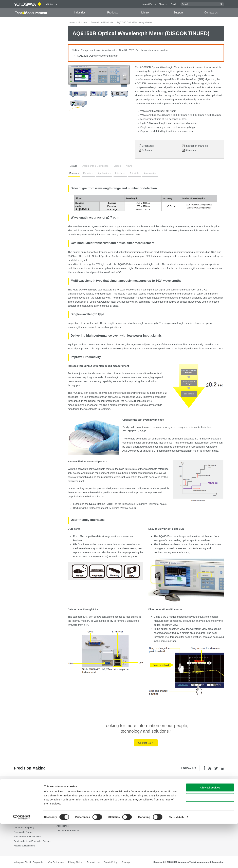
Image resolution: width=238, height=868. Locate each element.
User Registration (151, 809)
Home (72, 22)
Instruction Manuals (197, 146)
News (125, 166)
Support (178, 13)
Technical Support (151, 791)
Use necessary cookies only (210, 842)
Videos (114, 166)
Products (113, 13)
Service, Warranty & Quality (156, 800)
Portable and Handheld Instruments (74, 821)
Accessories (146, 173)
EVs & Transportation (24, 805)
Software (147, 150)
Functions (87, 173)
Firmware (191, 150)
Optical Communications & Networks (32, 818)
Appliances (19, 796)
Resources (105, 796)
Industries (80, 13)
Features (74, 173)
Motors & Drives (22, 814)
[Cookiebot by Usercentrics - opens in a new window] (22, 861)
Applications (103, 173)
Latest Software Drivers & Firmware (160, 796)
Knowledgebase (150, 805)
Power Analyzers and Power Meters (74, 796)
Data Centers (21, 800)
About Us (163, 4)
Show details (177, 861)
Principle (132, 173)
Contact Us (211, 13)
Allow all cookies (210, 832)
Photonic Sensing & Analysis (28, 823)
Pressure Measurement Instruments (74, 817)
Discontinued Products (102, 22)
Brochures (148, 146)
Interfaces (118, 173)
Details (73, 166)
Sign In (174, 4)
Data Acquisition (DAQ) (68, 800)
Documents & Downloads (93, 166)
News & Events (149, 4)
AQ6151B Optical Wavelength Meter (97, 56)
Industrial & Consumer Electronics (31, 809)
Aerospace (19, 791)
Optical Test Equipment (68, 791)
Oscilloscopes (63, 805)
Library (145, 13)
